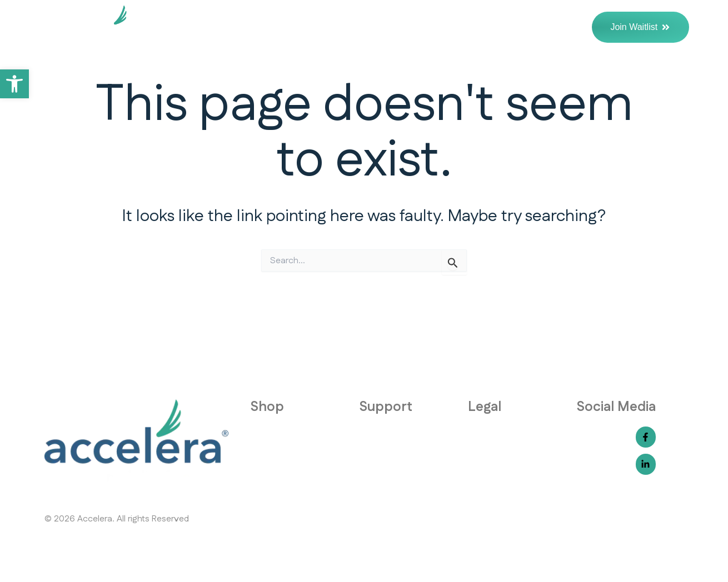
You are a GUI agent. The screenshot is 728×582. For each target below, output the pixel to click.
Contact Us (550, 27)
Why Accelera (342, 27)
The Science (475, 27)
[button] (14, 84)
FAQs (415, 27)
